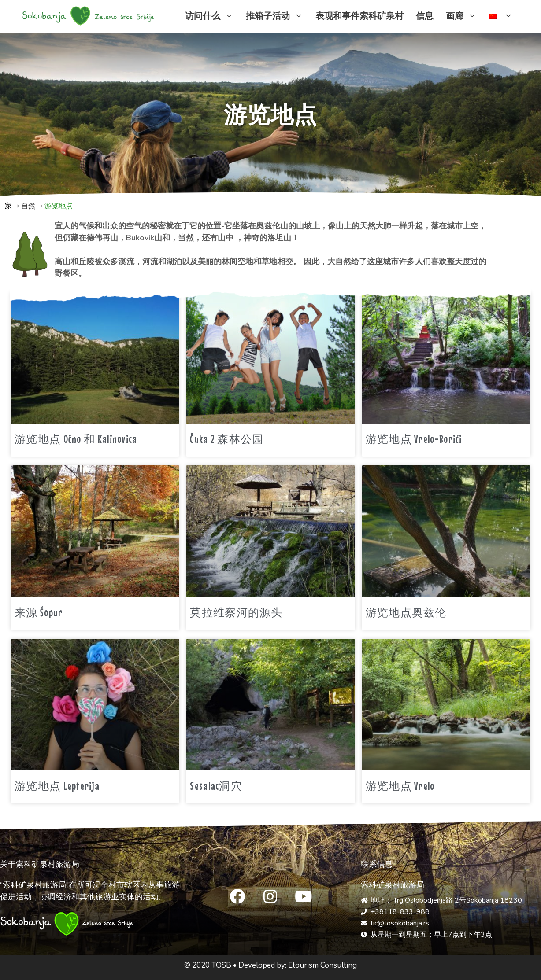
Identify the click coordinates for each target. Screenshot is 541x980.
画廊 (464, 16)
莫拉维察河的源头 (236, 612)
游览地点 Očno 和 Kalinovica (76, 439)
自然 (28, 206)
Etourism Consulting (322, 965)
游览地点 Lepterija (57, 786)
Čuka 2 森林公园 (227, 439)
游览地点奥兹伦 (406, 612)
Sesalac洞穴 (216, 786)
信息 (425, 16)
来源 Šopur (39, 612)
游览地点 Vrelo (400, 786)
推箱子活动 (278, 16)
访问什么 (212, 16)
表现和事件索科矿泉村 (359, 16)
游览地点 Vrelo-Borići (414, 439)
